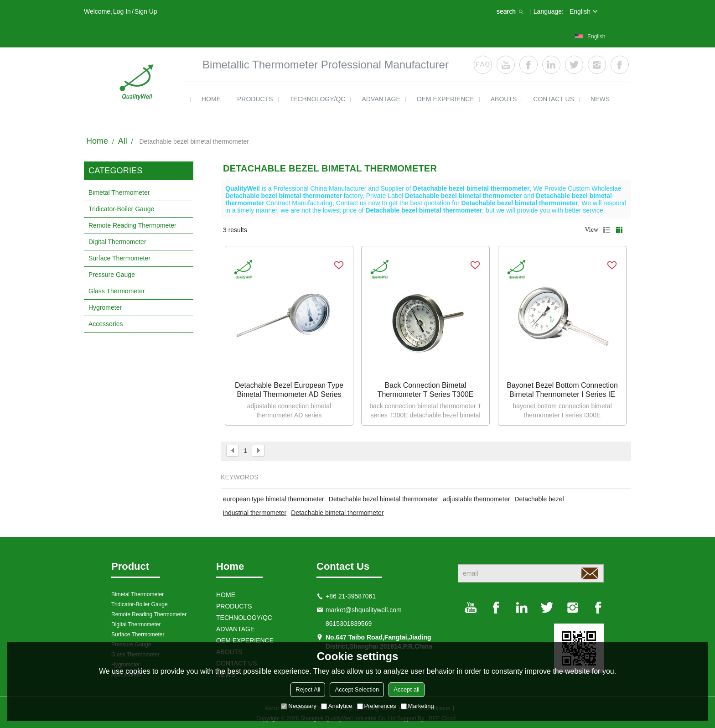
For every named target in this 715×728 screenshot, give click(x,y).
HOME (211, 99)
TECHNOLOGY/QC (318, 99)
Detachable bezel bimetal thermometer (383, 499)
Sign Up (146, 11)
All (123, 141)
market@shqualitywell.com (364, 610)
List (606, 230)
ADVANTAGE (381, 99)
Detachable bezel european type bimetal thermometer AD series (289, 390)
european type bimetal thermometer (274, 499)
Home (97, 141)
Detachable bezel (539, 499)
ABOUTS (504, 99)
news (600, 99)
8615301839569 (349, 624)
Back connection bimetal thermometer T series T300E (426, 390)
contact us (554, 99)
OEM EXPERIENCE (446, 99)
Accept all (406, 689)
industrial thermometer (255, 513)
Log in (122, 11)
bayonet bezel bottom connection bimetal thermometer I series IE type (562, 390)
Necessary (298, 706)
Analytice (337, 706)
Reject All (308, 689)
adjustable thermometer (476, 499)
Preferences (377, 706)
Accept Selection (357, 689)
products (255, 99)
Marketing (417, 706)
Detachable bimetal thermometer (337, 513)
